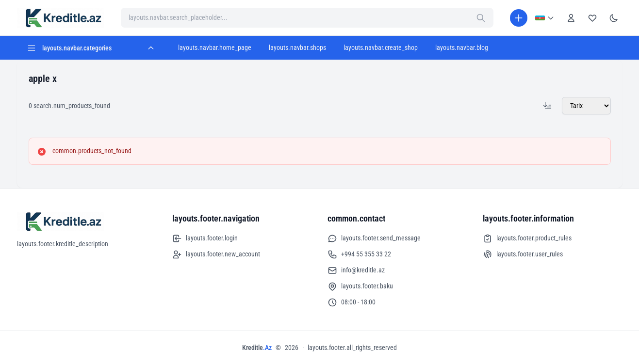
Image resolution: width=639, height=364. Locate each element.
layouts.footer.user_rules (523, 254)
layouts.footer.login (205, 238)
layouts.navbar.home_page (215, 47)
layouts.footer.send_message (374, 238)
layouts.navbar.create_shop (381, 47)
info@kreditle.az (356, 270)
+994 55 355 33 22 (359, 254)
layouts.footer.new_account (216, 254)
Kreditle (257, 348)
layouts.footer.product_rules (527, 238)
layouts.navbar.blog (462, 47)
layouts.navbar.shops (297, 47)
